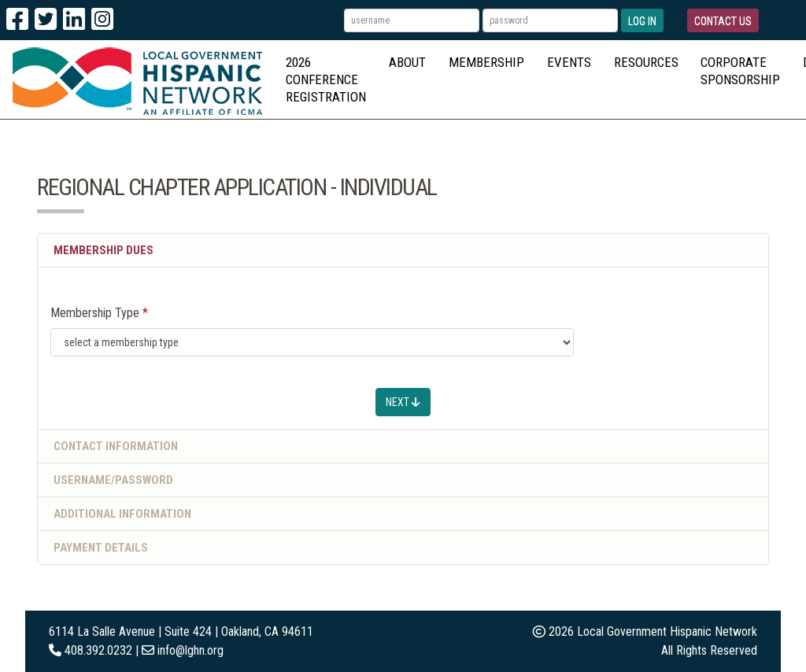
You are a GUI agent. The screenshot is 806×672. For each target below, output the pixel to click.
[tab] (403, 447)
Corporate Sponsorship (740, 71)
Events (569, 62)
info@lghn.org (190, 650)
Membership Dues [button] (104, 250)
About (407, 62)
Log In (642, 21)
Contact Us (723, 21)
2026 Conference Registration (326, 79)
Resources (646, 62)
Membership (486, 62)
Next (403, 402)
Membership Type (95, 313)
